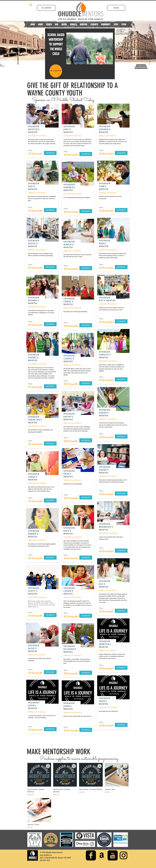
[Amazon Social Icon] (102, 855)
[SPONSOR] (50, 153)
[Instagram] (123, 855)
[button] (31, 4)
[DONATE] (116, 8)
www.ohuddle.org (46, 855)
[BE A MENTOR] (46, 8)
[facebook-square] (91, 855)
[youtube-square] (113, 855)
